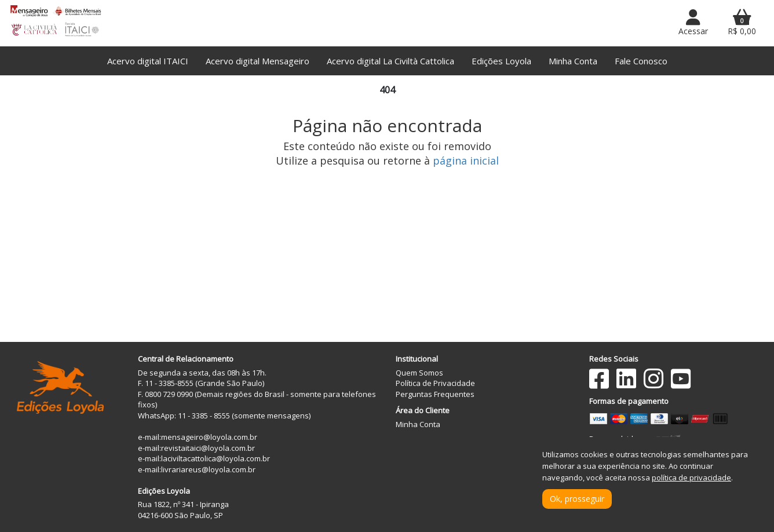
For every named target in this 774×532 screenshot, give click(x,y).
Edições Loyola (501, 61)
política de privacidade (691, 478)
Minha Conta (573, 61)
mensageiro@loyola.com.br (209, 437)
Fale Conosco (641, 61)
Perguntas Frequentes (435, 394)
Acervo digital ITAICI (148, 61)
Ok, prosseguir (577, 499)
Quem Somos (419, 373)
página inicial (466, 161)
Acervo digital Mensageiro (258, 61)
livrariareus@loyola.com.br (208, 469)
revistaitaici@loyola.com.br (208, 448)
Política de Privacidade (435, 383)
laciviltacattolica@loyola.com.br (216, 458)
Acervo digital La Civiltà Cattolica (390, 61)
